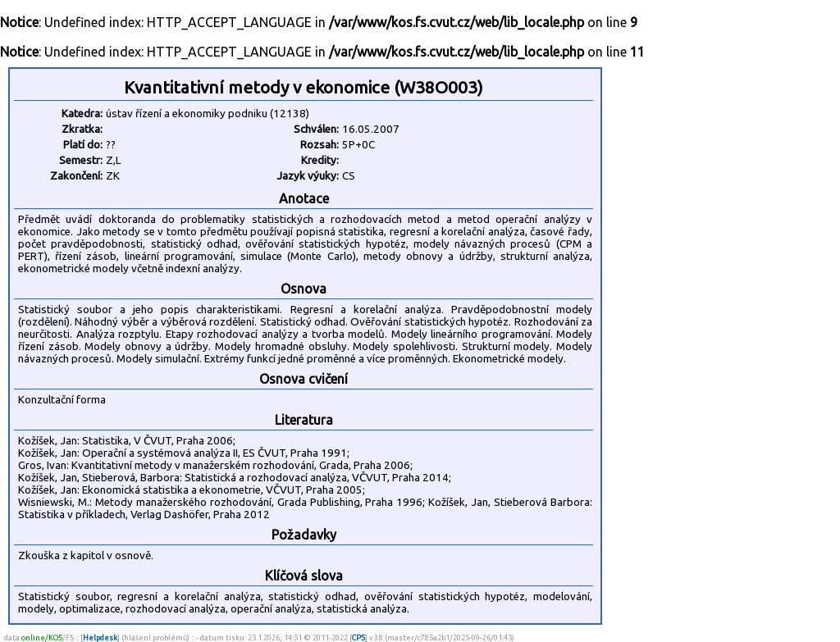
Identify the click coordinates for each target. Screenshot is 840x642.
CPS (358, 637)
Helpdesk (100, 637)
